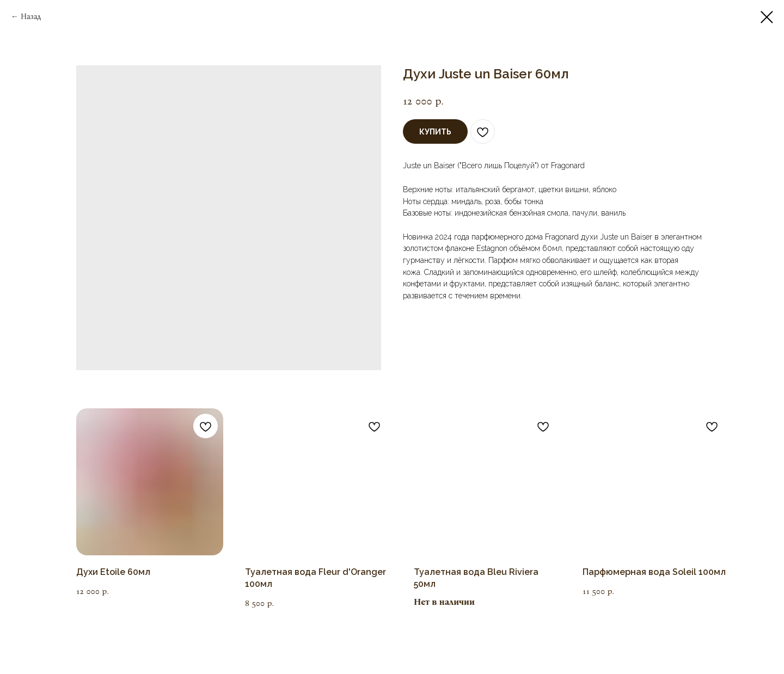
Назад (31, 17)
